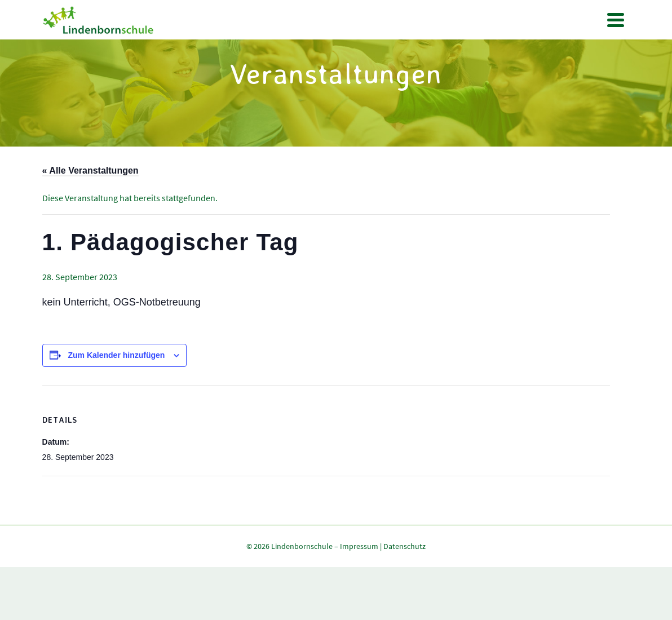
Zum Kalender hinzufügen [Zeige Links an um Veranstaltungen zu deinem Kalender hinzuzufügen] (116, 355)
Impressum (359, 546)
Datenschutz (404, 546)
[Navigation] (616, 20)
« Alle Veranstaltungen (90, 170)
